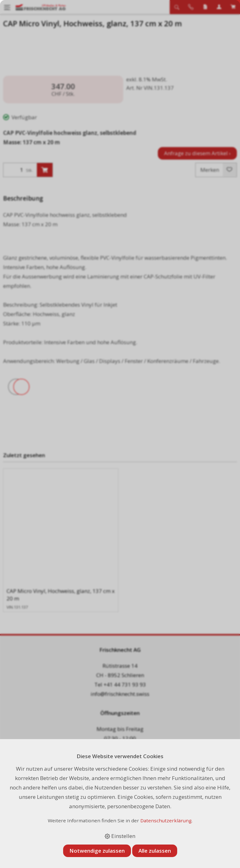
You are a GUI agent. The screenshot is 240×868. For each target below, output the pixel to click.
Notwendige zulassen (97, 851)
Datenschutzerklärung (166, 820)
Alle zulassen (155, 851)
